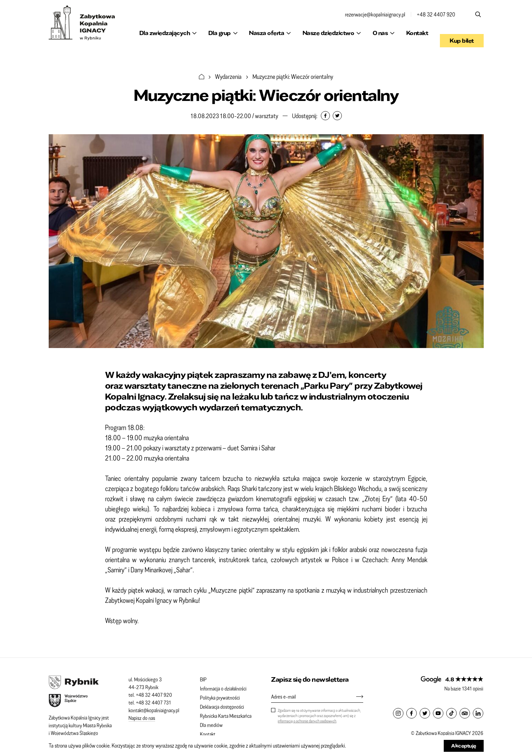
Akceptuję (464, 746)
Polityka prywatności (220, 697)
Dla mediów (211, 725)
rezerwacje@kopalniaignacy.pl (375, 14)
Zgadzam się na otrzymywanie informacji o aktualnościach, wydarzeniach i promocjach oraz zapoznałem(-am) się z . (319, 716)
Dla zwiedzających (165, 33)
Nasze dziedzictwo (329, 33)
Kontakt (417, 33)
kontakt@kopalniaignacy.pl (154, 710)
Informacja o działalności (223, 688)
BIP (203, 679)
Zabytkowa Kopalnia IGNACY (82, 23)
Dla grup (220, 33)
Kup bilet (462, 33)
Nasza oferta (267, 33)
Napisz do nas (142, 718)
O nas (380, 33)
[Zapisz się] (356, 696)
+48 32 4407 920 (436, 14)
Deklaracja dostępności (222, 707)
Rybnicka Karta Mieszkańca (226, 716)
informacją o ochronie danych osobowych (307, 721)
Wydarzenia (228, 76)
